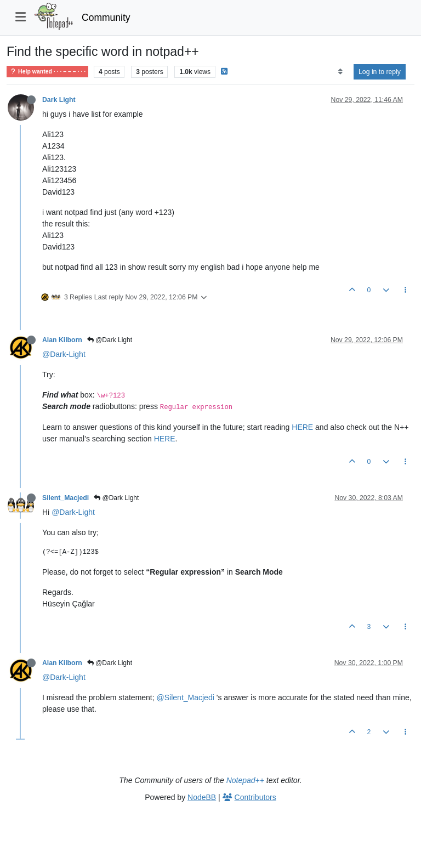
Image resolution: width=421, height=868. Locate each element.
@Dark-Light (64, 354)
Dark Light (59, 100)
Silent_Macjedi (66, 498)
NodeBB (202, 797)
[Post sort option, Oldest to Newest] (340, 72)
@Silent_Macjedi (186, 697)
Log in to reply (380, 72)
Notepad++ (245, 780)
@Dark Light (110, 340)
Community (106, 18)
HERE (302, 427)
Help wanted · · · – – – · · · (47, 72)
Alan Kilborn (62, 340)
